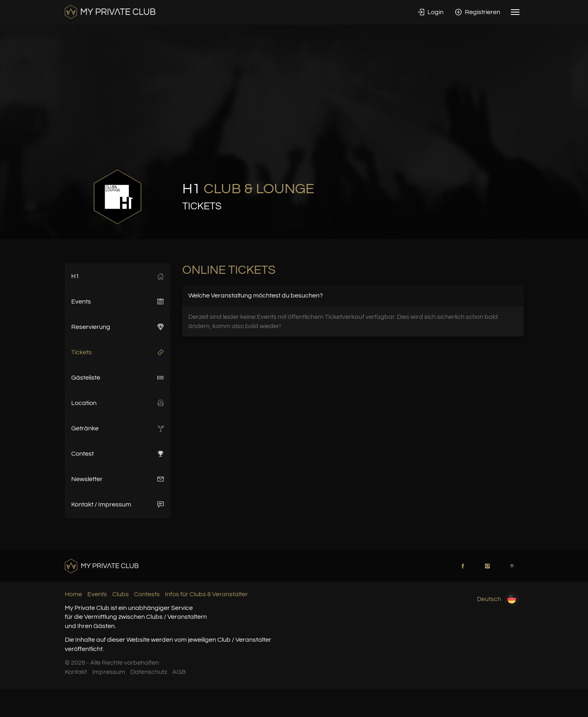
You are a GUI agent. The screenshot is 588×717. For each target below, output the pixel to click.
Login (431, 12)
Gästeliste (118, 378)
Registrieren (478, 12)
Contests (147, 594)
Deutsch (498, 599)
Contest (118, 454)
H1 (118, 276)
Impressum (109, 672)
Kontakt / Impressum (118, 504)
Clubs (121, 594)
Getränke (118, 428)
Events (118, 302)
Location (118, 403)
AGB (179, 672)
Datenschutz (149, 672)
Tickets (118, 352)
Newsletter (118, 479)
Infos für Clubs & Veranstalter (206, 594)
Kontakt (76, 672)
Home (73, 594)
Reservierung (118, 327)
